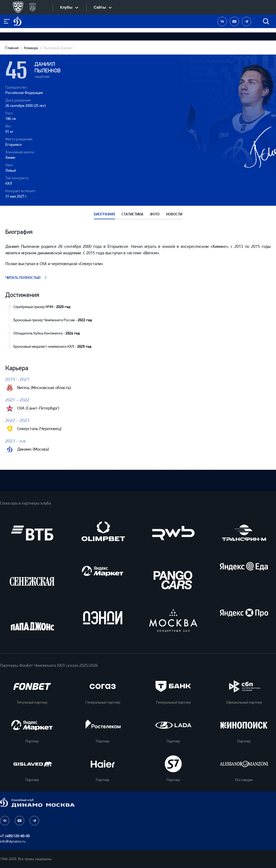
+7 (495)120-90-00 (15, 836)
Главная (12, 48)
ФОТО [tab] (155, 214)
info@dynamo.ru (13, 841)
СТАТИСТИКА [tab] (132, 214)
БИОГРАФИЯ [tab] (104, 214)
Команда (31, 48)
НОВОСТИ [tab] (174, 214)
